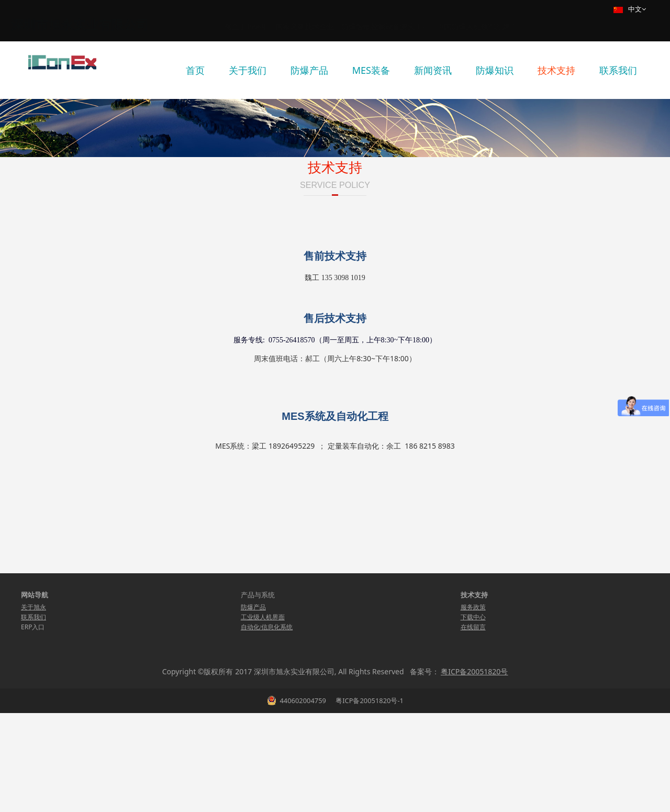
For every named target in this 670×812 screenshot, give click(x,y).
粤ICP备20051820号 (474, 770)
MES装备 (371, 70)
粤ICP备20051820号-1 (369, 799)
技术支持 (556, 70)
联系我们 (618, 70)
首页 (195, 70)
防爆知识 (495, 70)
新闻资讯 (433, 70)
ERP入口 (33, 726)
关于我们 (248, 70)
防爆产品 (309, 70)
